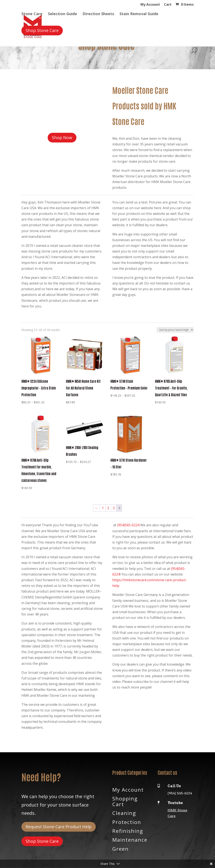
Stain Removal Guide (139, 15)
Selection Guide (62, 15)
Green (121, 848)
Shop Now (62, 138)
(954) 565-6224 (180, 793)
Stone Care (32, 15)
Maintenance (130, 839)
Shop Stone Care (42, 841)
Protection (127, 822)
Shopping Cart (125, 801)
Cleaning (124, 813)
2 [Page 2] (108, 508)
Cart (168, 5)
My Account (150, 5)
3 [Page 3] (114, 508)
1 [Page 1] (103, 508)
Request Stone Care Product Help (59, 827)
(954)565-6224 (128, 525)
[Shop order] (175, 330)
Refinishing (128, 831)
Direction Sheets (98, 15)
